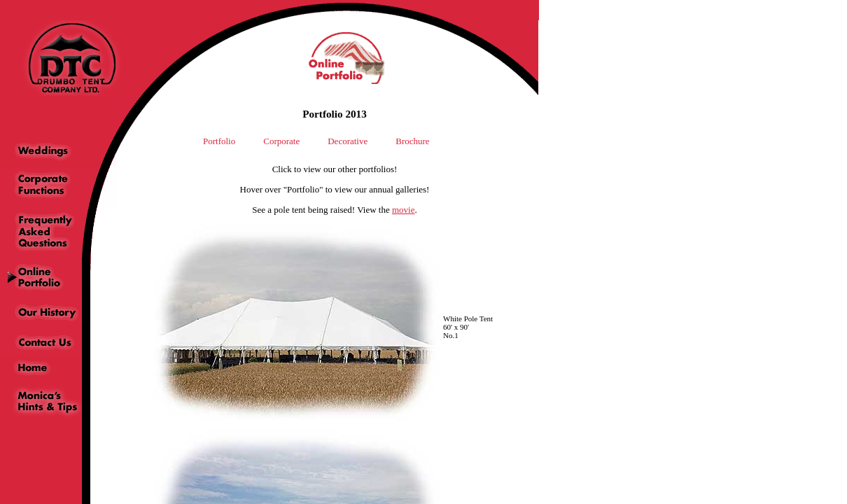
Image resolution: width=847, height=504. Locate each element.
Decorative (348, 141)
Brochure (412, 141)
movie (404, 210)
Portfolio (219, 141)
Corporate (281, 141)
